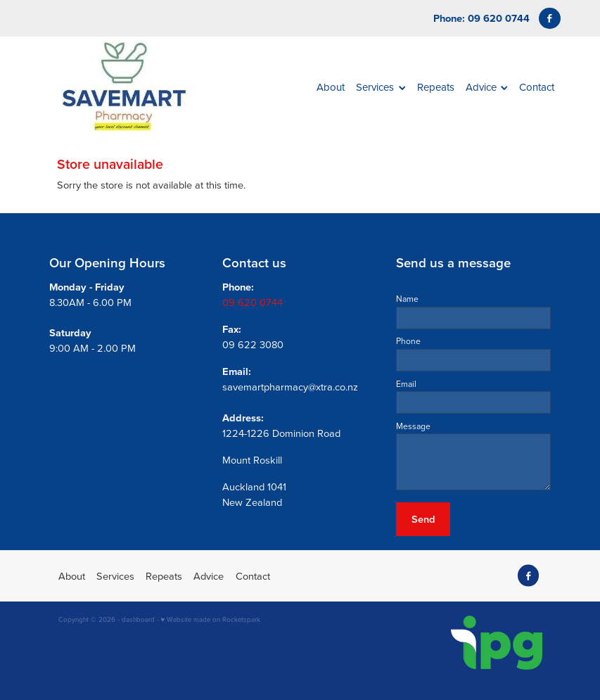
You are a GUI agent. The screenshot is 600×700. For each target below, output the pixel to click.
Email (406, 384)
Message (413, 426)
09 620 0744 (253, 302)
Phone (408, 341)
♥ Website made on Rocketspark (211, 619)
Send (423, 519)
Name (407, 299)
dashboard (138, 619)
